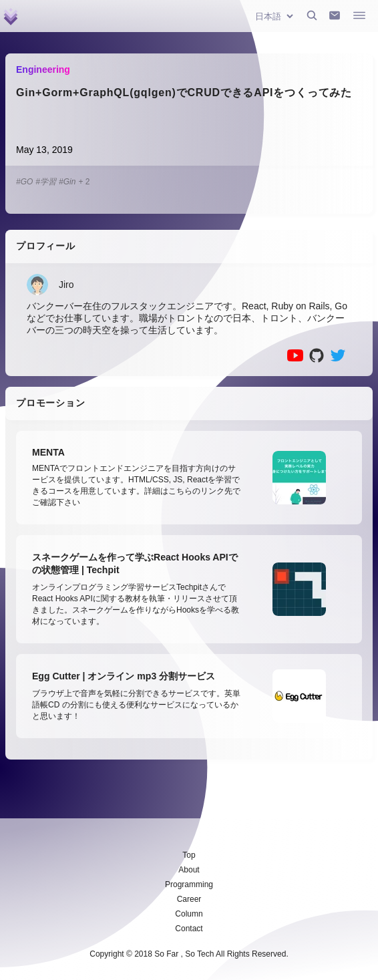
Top (189, 855)
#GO (24, 182)
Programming (189, 884)
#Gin (67, 182)
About (189, 870)
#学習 (46, 182)
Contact (189, 929)
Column (189, 914)
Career (189, 899)
